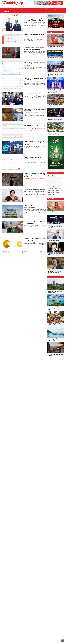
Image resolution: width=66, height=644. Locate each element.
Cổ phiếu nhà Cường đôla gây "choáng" (35, 190)
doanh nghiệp (50, 188)
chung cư (58, 190)
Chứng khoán (16, 9)
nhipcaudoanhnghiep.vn (52, 178)
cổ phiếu (49, 186)
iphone (57, 192)
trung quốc (55, 182)
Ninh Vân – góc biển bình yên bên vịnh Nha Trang (56, 340)
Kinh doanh (37, 9)
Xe (43, 9)
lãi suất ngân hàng (51, 192)
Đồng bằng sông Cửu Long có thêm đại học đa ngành (55, 134)
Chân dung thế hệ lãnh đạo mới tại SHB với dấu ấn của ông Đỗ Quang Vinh (56, 226)
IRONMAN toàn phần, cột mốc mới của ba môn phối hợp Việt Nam (55, 74)
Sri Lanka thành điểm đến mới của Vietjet (55, 47)
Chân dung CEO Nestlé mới (54, 240)
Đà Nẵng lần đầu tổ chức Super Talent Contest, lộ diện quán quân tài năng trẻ (56, 91)
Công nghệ (48, 9)
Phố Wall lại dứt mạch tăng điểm (33, 93)
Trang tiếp (42, 252)
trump (49, 190)
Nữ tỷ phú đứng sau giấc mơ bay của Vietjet (56, 213)
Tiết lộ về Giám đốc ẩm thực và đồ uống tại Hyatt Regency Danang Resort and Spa (56, 271)
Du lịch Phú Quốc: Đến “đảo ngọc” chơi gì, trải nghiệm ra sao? (55, 308)
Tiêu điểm (8, 9)
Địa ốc (30, 9)
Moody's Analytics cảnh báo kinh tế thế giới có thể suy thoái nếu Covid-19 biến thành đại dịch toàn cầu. (35, 180)
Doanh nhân (6, 12)
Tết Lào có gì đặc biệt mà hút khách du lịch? (55, 324)
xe (58, 184)
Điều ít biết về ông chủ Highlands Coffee (56, 254)
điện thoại (59, 186)
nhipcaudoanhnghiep (52, 176)
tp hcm (54, 195)
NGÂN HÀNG (50, 180)
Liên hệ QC (49, 6)
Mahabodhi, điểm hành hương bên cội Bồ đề (55, 292)
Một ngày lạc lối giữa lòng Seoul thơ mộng (56, 355)
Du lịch (55, 9)
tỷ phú (54, 186)
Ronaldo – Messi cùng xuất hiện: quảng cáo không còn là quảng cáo (56, 119)
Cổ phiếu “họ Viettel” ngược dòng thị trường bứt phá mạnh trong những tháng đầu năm (35, 143)
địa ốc (62, 190)
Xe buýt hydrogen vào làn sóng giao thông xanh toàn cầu (55, 58)
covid (62, 184)
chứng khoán (60, 178)
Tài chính (24, 9)
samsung (50, 195)
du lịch (56, 188)
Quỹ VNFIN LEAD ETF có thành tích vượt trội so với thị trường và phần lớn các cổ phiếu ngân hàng (35, 239)
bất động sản (57, 180)
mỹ (60, 188)
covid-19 (50, 182)
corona (60, 182)
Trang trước (6, 252)
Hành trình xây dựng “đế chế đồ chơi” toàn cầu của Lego (56, 105)
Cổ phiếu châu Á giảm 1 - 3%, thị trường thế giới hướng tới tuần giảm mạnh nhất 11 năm (35, 175)
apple (53, 190)
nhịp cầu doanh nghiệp (52, 184)
